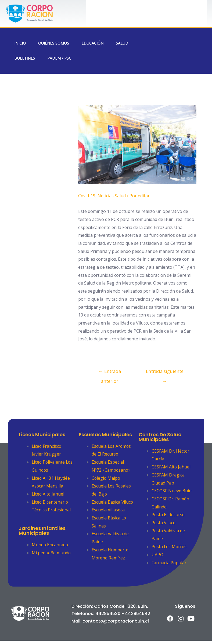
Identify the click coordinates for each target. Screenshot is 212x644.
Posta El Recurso (168, 515)
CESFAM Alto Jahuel (171, 467)
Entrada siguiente (165, 373)
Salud (122, 43)
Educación (92, 43)
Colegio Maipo (106, 478)
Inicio (20, 43)
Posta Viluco (164, 523)
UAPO (157, 555)
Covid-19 (87, 196)
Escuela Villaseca (108, 518)
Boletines (25, 58)
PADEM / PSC (59, 58)
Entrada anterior (110, 373)
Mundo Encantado (50, 545)
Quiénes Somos (54, 43)
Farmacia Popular (169, 563)
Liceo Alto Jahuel (48, 494)
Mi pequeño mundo (51, 553)
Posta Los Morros (170, 547)
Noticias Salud (112, 196)
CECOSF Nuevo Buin (172, 491)
